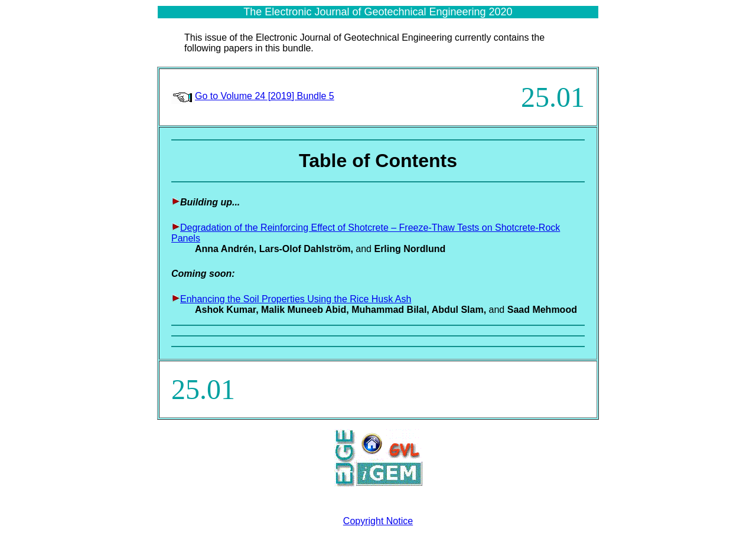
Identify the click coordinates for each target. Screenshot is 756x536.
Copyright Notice (378, 521)
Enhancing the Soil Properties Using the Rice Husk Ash (296, 299)
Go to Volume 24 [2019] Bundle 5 (265, 96)
